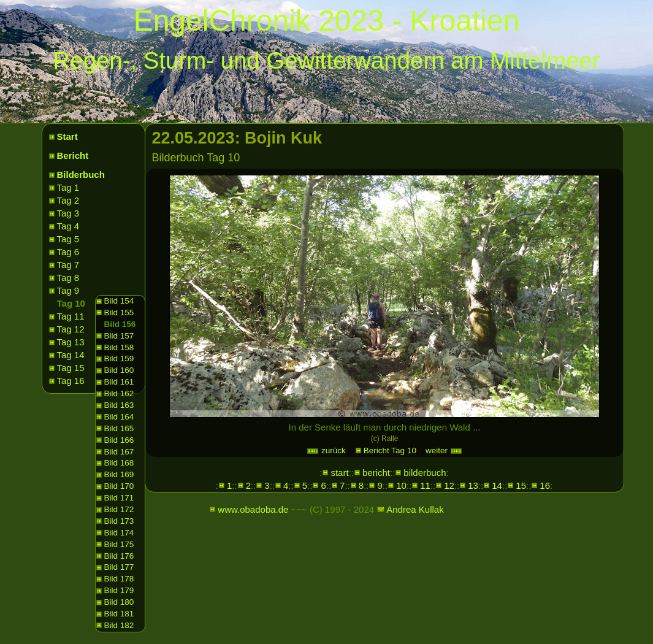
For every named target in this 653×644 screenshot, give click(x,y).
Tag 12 (71, 329)
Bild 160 (119, 370)
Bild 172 (119, 509)
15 (521, 485)
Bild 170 (119, 486)
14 (497, 485)
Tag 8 (68, 278)
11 (425, 485)
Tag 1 (68, 187)
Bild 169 (119, 474)
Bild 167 (119, 452)
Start (67, 136)
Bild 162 (119, 393)
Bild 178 (119, 579)
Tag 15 (71, 368)
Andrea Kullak (415, 509)
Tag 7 (68, 265)
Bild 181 (119, 614)
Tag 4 (68, 226)
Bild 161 (119, 382)
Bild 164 (119, 417)
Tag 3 (68, 213)
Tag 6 (68, 252)
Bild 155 (119, 312)
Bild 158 (119, 347)
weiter (444, 450)
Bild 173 (119, 521)
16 (545, 485)
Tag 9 (68, 290)
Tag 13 (71, 342)
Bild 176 (119, 556)
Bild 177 (119, 567)
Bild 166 (119, 440)
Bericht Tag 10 (390, 450)
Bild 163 (119, 405)
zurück (326, 450)
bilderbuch (425, 473)
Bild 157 (119, 336)
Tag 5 (68, 239)
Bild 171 (119, 498)
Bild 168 (119, 463)
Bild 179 (119, 590)
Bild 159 (119, 358)
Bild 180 (119, 602)
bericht (376, 473)
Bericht (73, 155)
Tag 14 (71, 355)
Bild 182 (119, 625)
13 (473, 485)
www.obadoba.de (253, 509)
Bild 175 (119, 544)
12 (449, 485)
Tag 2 (68, 200)
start (339, 473)
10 (401, 485)
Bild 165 (119, 428)
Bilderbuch (81, 174)
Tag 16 (71, 381)
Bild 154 (119, 301)
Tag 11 (71, 316)
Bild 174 (119, 533)
